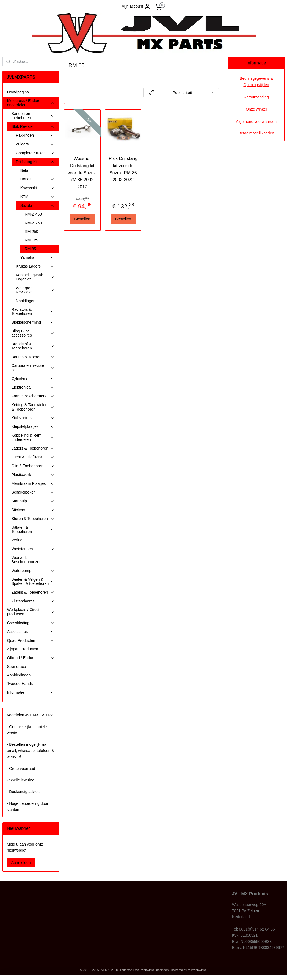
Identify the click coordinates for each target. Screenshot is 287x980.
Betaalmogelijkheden (256, 133)
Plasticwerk (33, 475)
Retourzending (256, 97)
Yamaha (37, 258)
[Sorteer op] (181, 93)
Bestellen (82, 219)
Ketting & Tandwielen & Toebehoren (33, 407)
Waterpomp (33, 571)
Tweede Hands (20, 684)
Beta (24, 170)
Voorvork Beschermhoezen (27, 560)
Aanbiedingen (19, 675)
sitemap (127, 970)
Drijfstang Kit (35, 162)
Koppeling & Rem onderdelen (33, 437)
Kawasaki (37, 188)
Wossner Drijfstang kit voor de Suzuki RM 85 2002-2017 (82, 173)
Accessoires (31, 632)
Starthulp (33, 501)
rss (137, 970)
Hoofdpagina (18, 92)
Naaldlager (25, 301)
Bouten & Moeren (33, 357)
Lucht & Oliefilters (33, 457)
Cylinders (33, 378)
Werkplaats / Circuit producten (31, 612)
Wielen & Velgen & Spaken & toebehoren (33, 581)
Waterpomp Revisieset (35, 290)
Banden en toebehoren (33, 116)
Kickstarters (33, 418)
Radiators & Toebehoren (33, 311)
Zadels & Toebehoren (33, 592)
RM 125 (31, 240)
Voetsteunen (33, 549)
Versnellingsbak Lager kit (35, 277)
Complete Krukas (35, 153)
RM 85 (30, 249)
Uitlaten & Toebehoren (33, 529)
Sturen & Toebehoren (33, 519)
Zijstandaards (33, 601)
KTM (37, 197)
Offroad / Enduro (31, 658)
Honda (37, 179)
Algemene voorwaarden (256, 122)
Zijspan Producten (23, 649)
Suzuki (37, 206)
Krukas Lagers (35, 266)
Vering (17, 540)
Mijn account (136, 7)
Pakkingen (35, 135)
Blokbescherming (33, 322)
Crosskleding (31, 623)
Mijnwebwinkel (198, 970)
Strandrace (16, 667)
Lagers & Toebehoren (33, 448)
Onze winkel (256, 109)
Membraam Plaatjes (33, 484)
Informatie (31, 693)
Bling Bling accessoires (33, 333)
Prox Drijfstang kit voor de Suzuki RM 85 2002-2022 (123, 169)
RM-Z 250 (33, 223)
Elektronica (33, 387)
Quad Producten (31, 641)
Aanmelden (21, 863)
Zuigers (35, 144)
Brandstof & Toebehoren (33, 346)
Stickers (33, 510)
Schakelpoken (33, 492)
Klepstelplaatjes (33, 427)
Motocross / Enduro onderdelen (31, 103)
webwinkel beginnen (155, 970)
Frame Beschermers (33, 396)
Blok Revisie (33, 127)
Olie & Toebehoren (33, 466)
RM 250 (31, 232)
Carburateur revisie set (33, 368)
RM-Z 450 (33, 214)
